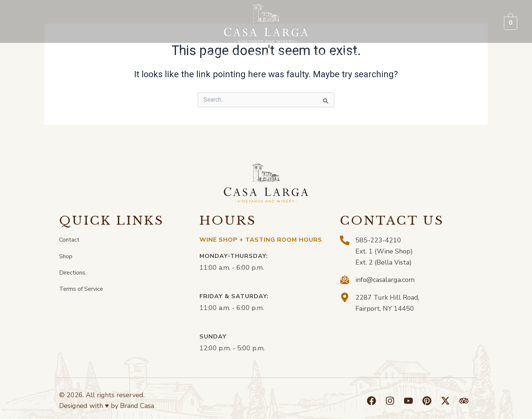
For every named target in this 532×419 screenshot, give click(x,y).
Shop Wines (220, 55)
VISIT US (175, 55)
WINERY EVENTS (277, 55)
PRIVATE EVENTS (344, 55)
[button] (175, 55)
